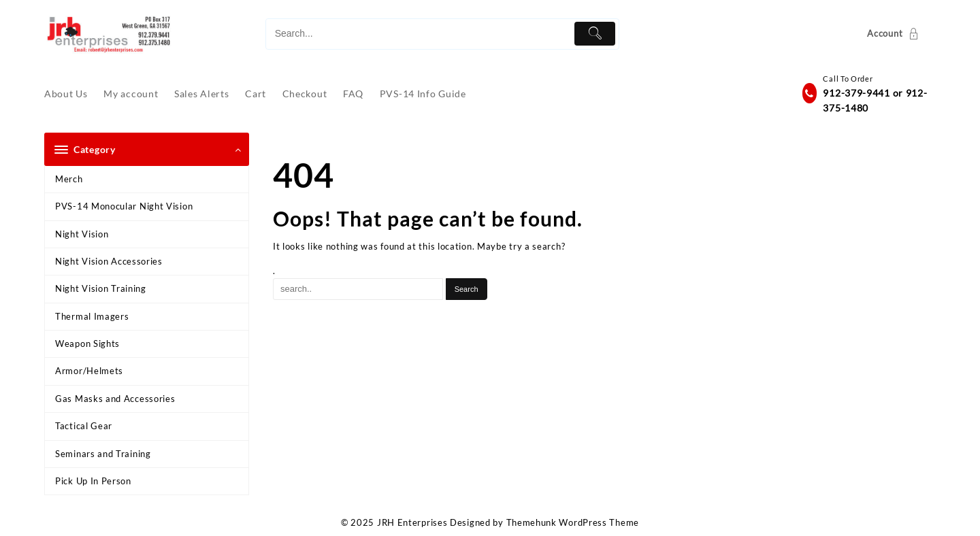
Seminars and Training (103, 454)
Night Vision (82, 234)
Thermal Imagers (92, 316)
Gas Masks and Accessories (115, 399)
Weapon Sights (87, 344)
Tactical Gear (84, 426)
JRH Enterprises (412, 522)
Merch (69, 179)
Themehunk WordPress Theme (573, 522)
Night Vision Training (101, 288)
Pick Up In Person (93, 481)
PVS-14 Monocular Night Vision (124, 206)
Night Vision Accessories (109, 261)
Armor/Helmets (89, 371)
